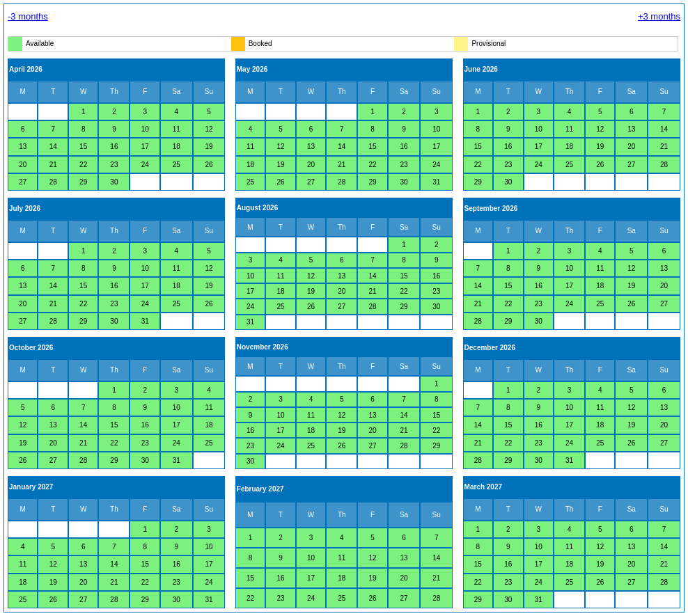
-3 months (28, 16)
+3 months (659, 16)
